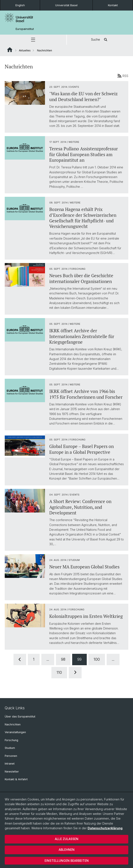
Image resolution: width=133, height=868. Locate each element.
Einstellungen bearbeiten (67, 861)
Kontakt (113, 5)
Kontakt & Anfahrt (16, 779)
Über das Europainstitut (20, 716)
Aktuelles (25, 50)
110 (59, 672)
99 (79, 659)
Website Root (10, 50)
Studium (10, 748)
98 (63, 659)
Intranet (10, 764)
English (20, 5)
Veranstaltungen (15, 732)
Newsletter (12, 772)
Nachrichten (13, 724)
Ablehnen (67, 850)
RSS (123, 76)
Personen (11, 756)
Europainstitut (25, 29)
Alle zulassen (67, 839)
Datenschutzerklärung (105, 828)
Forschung (11, 740)
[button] (33, 40)
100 (97, 659)
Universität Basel (66, 5)
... (48, 659)
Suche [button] (100, 40)
